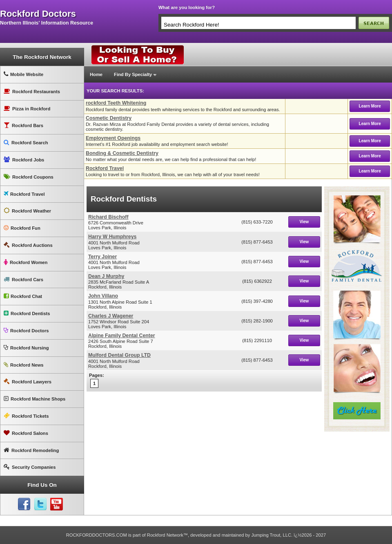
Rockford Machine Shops (35, 399)
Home (96, 74)
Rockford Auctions (28, 245)
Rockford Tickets (26, 416)
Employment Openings (113, 138)
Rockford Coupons (29, 177)
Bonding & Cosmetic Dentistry (122, 153)
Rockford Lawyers (28, 382)
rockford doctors (38, 14)
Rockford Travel (24, 194)
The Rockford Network (42, 57)
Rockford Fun (22, 228)
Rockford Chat (23, 296)
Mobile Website (23, 74)
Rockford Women (26, 262)
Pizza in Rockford (27, 109)
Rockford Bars (23, 125)
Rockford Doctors (26, 330)
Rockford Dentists (27, 313)
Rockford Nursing (26, 348)
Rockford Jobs (24, 160)
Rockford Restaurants (32, 91)
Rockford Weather (27, 211)
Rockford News (23, 365)
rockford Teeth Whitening (116, 103)
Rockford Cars (23, 279)
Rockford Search (26, 142)
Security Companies (30, 467)
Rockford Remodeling (31, 450)
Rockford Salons (26, 433)
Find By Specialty (133, 74)
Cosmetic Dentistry (109, 118)
